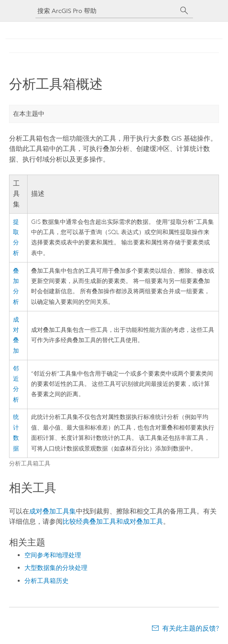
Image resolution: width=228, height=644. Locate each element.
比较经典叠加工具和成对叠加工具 (113, 521)
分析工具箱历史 (46, 581)
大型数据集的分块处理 (56, 568)
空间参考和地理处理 (53, 555)
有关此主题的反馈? (191, 628)
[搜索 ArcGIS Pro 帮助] (106, 11)
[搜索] (184, 11)
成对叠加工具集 (53, 511)
